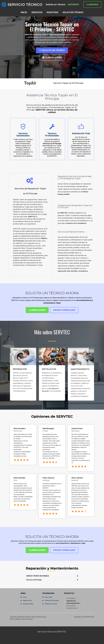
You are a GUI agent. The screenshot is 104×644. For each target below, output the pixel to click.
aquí (79, 608)
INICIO (24, 12)
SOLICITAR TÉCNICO (73, 12)
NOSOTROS (52, 12)
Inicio (25, 597)
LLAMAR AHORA (52, 57)
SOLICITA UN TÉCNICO (52, 50)
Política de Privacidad (52, 600)
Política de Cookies (51, 604)
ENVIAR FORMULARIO (64, 310)
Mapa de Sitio (27, 600)
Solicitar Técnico (28, 604)
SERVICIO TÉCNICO (25, 5)
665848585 (73, 5)
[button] (52, 576)
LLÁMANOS (92, 5)
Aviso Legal (48, 597)
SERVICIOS (37, 12)
